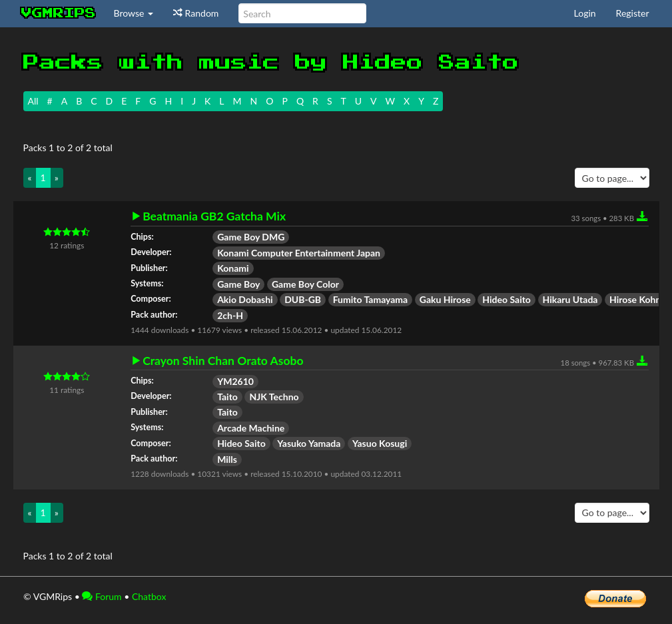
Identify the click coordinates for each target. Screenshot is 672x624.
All (33, 101)
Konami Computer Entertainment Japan (299, 253)
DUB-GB (303, 299)
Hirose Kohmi (638, 299)
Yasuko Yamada (309, 443)
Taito (227, 397)
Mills (227, 459)
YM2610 (235, 381)
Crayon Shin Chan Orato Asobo (223, 361)
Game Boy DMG (251, 237)
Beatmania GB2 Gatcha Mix (214, 216)
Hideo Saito (506, 299)
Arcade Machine (251, 428)
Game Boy (238, 284)
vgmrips (59, 13)
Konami (233, 268)
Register (633, 13)
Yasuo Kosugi (380, 443)
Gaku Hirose (445, 299)
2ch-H (230, 315)
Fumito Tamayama (371, 299)
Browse (134, 13)
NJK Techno (274, 397)
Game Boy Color (305, 284)
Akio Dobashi (245, 299)
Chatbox (149, 596)
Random (196, 13)
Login (585, 13)
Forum (102, 596)
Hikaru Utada (570, 299)
